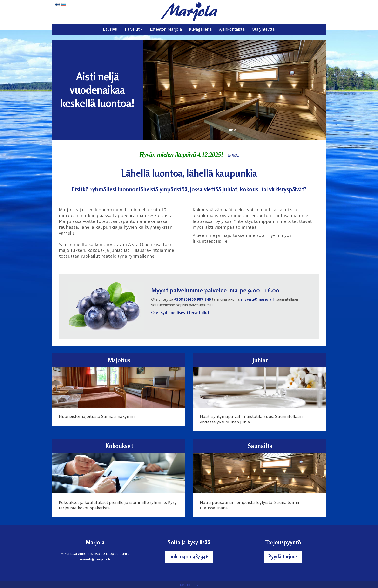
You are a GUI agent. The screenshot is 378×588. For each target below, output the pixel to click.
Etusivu (110, 29)
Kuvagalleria (200, 29)
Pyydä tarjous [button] (283, 556)
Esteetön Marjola (166, 29)
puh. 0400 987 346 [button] (189, 556)
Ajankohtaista (232, 29)
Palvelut (134, 29)
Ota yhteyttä (263, 29)
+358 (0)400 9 (186, 299)
